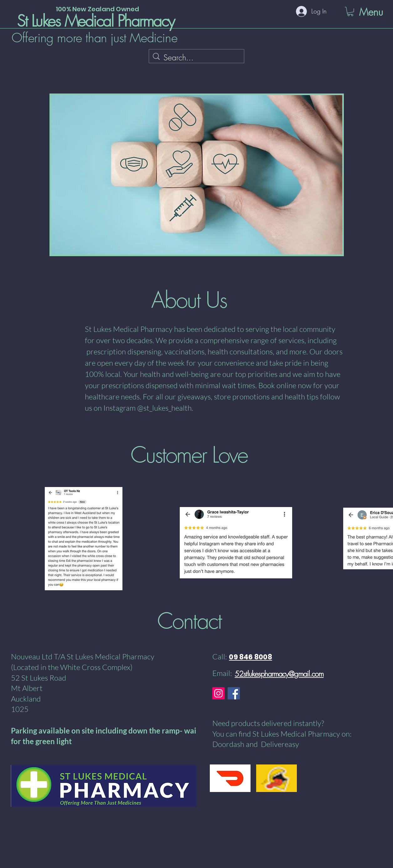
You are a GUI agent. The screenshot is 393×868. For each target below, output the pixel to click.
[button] (350, 11)
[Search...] (197, 58)
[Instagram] (218, 693)
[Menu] (359, 12)
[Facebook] (234, 693)
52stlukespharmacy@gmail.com (279, 674)
